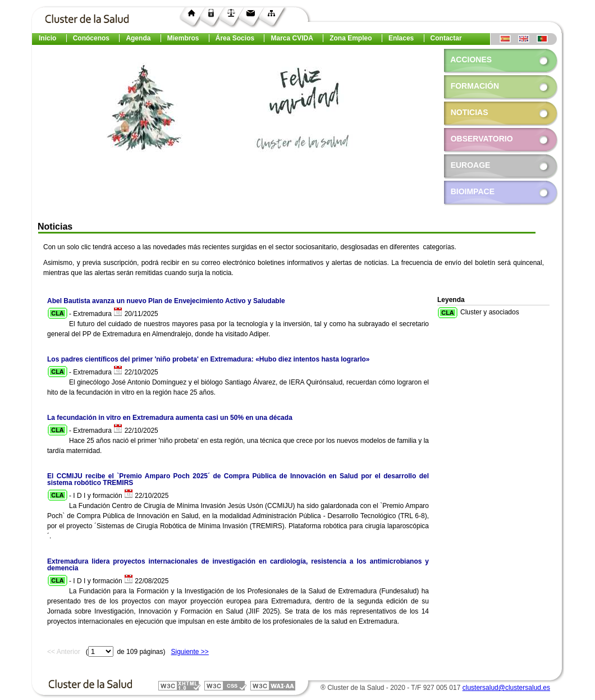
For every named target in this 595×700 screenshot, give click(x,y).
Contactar (446, 38)
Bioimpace (469, 191)
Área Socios (235, 38)
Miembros (183, 38)
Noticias (470, 112)
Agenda (138, 38)
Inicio (47, 38)
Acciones (471, 60)
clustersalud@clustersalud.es (506, 688)
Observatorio (479, 139)
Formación (475, 86)
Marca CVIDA (292, 38)
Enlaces (401, 38)
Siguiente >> (189, 652)
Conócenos (91, 38)
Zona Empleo (351, 38)
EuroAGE (467, 165)
